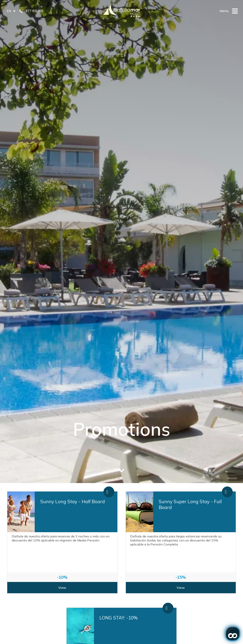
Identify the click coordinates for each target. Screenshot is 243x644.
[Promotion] (152, 454)
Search (175, 452)
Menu (224, 11)
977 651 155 (34, 11)
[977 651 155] (21, 11)
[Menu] (235, 11)
